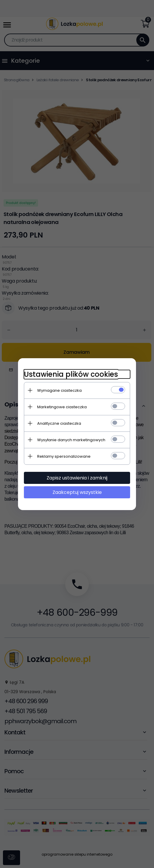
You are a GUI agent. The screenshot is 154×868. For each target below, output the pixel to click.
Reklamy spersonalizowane (64, 456)
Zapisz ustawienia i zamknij (77, 478)
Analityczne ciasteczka (59, 423)
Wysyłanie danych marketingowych (71, 440)
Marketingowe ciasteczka (62, 407)
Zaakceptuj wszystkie (77, 492)
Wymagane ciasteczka (59, 390)
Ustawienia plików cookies (71, 374)
